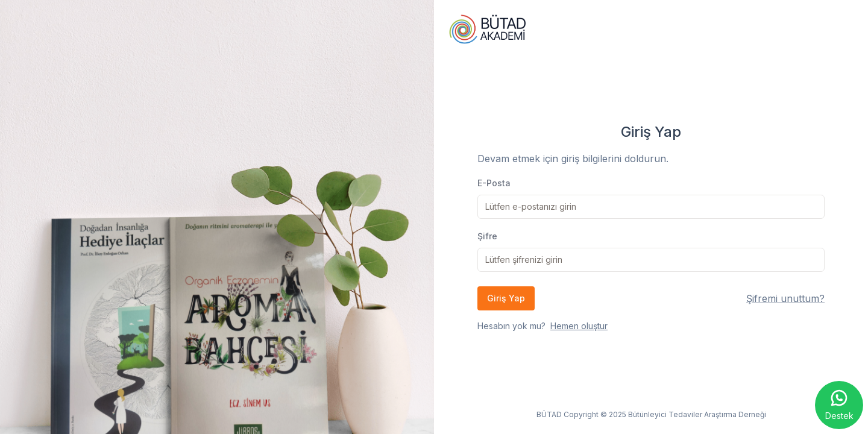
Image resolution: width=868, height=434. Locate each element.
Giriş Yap (506, 298)
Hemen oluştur (579, 326)
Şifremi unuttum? (785, 298)
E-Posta (494, 183)
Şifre (487, 236)
